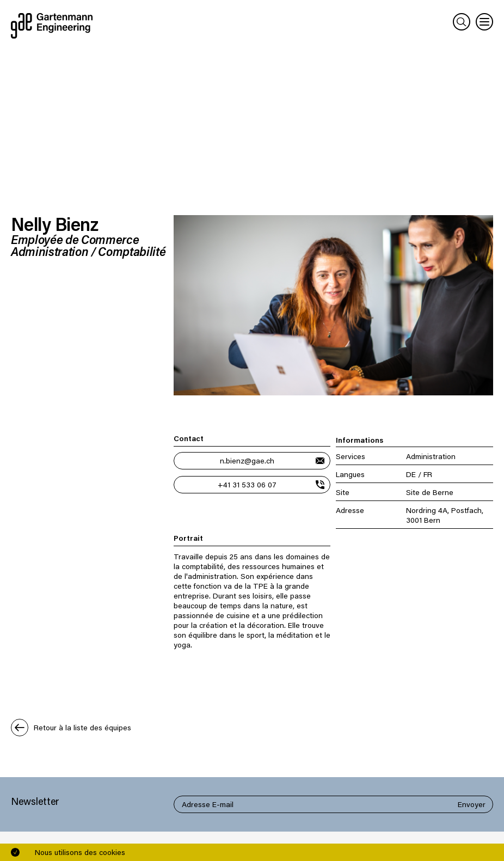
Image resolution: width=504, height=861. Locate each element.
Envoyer (472, 804)
